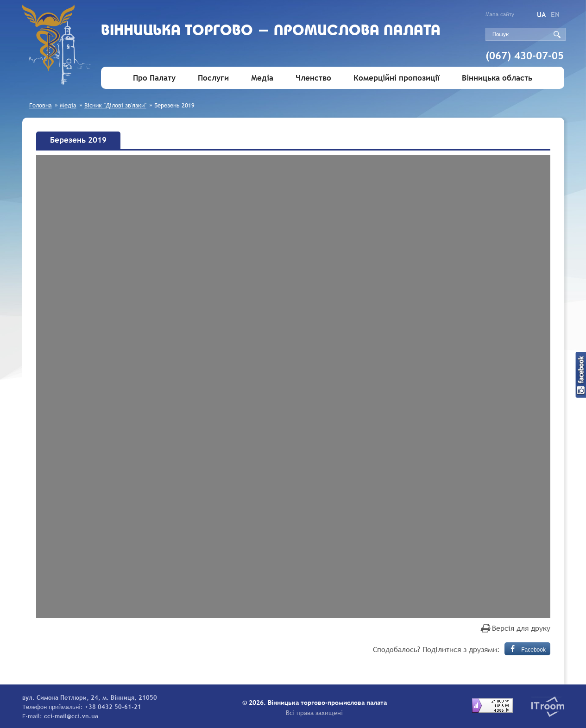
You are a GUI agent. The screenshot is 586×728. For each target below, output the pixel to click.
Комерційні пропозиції (397, 78)
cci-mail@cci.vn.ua (71, 716)
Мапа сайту (500, 14)
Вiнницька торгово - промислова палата (271, 31)
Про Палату (154, 78)
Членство (313, 78)
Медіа (262, 78)
